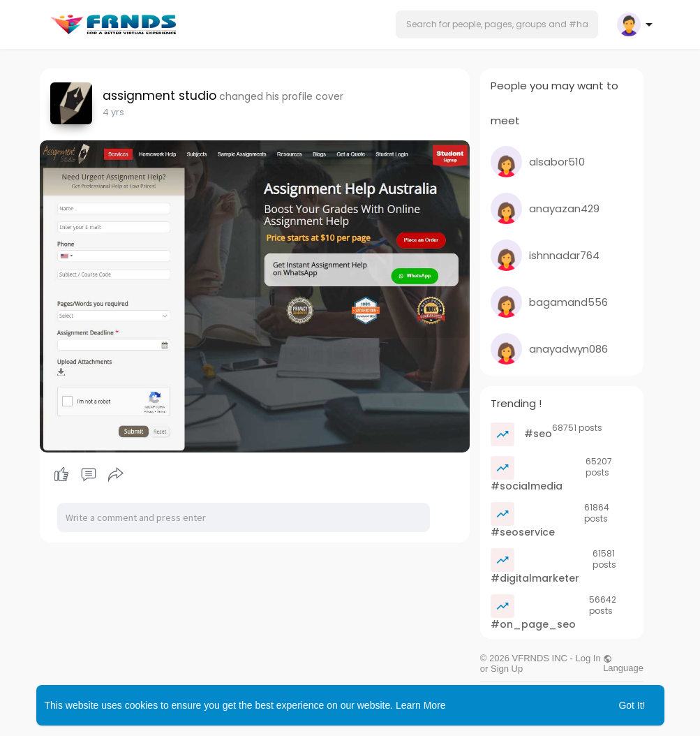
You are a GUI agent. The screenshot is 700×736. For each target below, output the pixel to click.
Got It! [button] (632, 705)
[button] (497, 24)
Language (623, 663)
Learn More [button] (421, 705)
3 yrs (113, 112)
